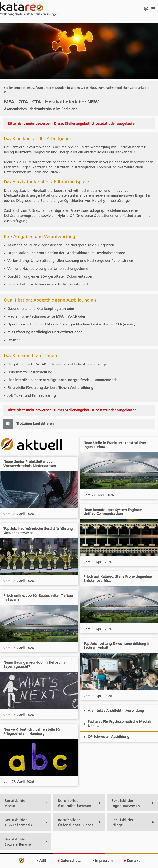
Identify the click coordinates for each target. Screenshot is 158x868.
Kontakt (132, 861)
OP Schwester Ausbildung (106, 737)
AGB (41, 861)
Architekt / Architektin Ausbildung (114, 711)
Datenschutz (69, 861)
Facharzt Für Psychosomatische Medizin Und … (118, 724)
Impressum (102, 861)
